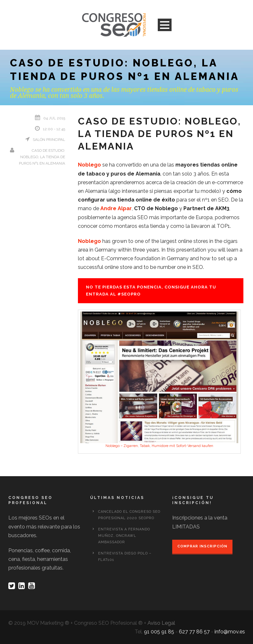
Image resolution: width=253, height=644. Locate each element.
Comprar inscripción (202, 546)
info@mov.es (230, 632)
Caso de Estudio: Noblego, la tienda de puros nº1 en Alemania (42, 157)
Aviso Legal (161, 623)
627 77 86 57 (194, 632)
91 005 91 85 (159, 632)
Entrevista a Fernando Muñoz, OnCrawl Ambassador (124, 536)
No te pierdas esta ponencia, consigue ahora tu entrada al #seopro (151, 291)
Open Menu (165, 25)
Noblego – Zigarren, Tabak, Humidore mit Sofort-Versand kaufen (159, 446)
